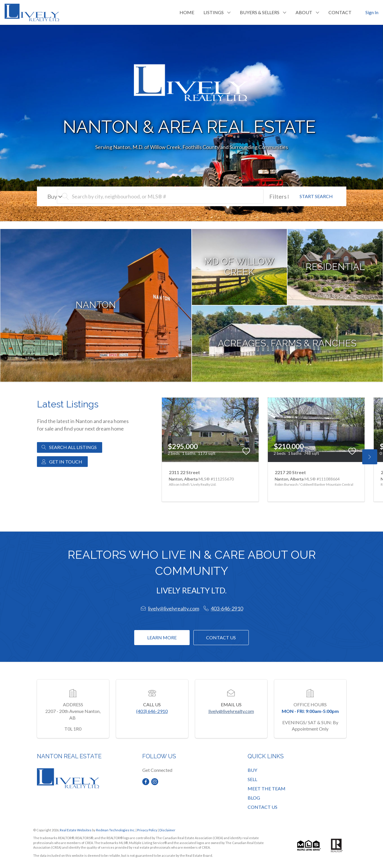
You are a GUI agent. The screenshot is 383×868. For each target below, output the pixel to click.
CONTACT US (263, 807)
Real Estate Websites (76, 830)
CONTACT (340, 12)
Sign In (372, 12)
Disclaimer (167, 830)
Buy (55, 196)
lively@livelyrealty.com (231, 711)
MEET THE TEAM (267, 788)
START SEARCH (316, 196)
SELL (252, 779)
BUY (252, 770)
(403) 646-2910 (152, 711)
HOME (187, 12)
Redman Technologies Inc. (116, 830)
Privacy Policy (147, 830)
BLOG (254, 798)
